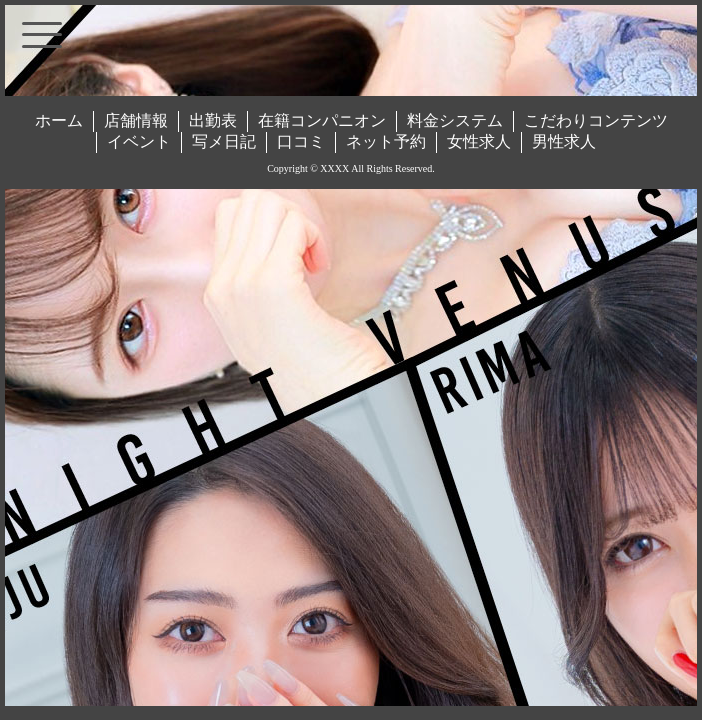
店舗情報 (136, 120)
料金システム (455, 120)
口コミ (301, 141)
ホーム (59, 120)
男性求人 (564, 141)
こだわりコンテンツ (596, 120)
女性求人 (479, 141)
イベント (139, 141)
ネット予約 (386, 141)
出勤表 (213, 120)
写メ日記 (224, 141)
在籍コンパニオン (322, 120)
